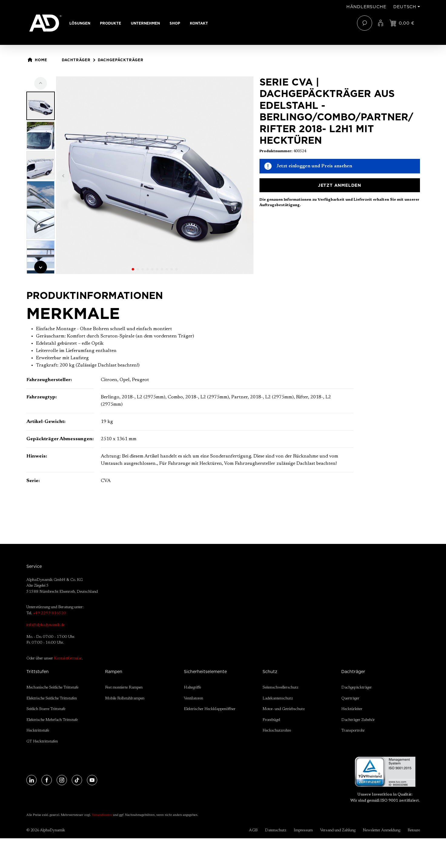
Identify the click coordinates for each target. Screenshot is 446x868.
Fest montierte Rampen (124, 687)
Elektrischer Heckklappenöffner (210, 709)
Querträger (350, 698)
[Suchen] (365, 23)
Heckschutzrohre (277, 731)
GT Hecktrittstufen (42, 741)
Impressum (303, 830)
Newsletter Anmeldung (382, 830)
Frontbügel (271, 720)
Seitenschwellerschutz (281, 687)
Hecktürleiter (352, 709)
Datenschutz (276, 830)
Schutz (270, 672)
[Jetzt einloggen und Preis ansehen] (402, 23)
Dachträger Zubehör (358, 720)
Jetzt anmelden (340, 185)
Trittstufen (38, 672)
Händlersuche (366, 7)
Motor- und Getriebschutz (284, 709)
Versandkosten (102, 815)
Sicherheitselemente (205, 672)
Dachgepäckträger (357, 687)
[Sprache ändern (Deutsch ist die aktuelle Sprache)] (406, 7)
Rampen (114, 672)
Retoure (414, 830)
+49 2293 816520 (50, 613)
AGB (253, 830)
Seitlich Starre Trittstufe (46, 709)
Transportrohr (353, 731)
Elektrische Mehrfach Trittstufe (52, 720)
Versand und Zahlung (338, 830)
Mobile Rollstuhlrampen (125, 698)
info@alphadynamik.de (45, 625)
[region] (140, 175)
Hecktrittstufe (38, 731)
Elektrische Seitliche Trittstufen (52, 698)
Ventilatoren (193, 698)
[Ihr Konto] (381, 23)
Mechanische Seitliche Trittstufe (52, 687)
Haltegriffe (192, 687)
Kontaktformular (68, 658)
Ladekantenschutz (278, 698)
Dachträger (353, 672)
